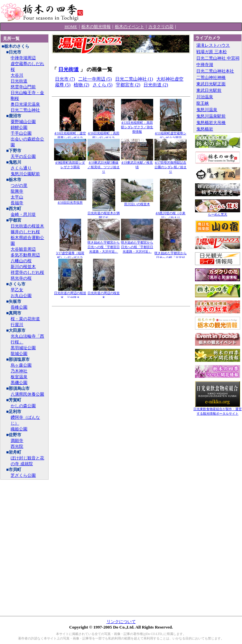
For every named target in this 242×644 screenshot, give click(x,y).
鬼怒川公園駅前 (25, 174)
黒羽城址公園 (23, 348)
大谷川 (17, 75)
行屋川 (17, 325)
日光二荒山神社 (25, 110)
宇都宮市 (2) (128, 85)
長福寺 (17, 203)
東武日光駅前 (209, 90)
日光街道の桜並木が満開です (104, 214)
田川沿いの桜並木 (137, 202)
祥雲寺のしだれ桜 (27, 272)
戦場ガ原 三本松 (211, 52)
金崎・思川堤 (23, 214)
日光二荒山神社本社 (215, 71)
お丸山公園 (21, 296)
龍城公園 (19, 354)
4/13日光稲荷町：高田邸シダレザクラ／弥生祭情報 (137, 125)
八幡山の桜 (21, 261)
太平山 (17, 197)
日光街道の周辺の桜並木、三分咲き (70, 294)
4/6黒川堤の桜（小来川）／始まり (171, 214)
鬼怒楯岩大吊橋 (211, 123)
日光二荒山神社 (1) (134, 79)
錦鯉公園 (19, 127)
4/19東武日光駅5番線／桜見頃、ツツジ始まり (104, 165)
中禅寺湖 (205, 65)
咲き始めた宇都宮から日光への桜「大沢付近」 (171, 256)
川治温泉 (205, 97)
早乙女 (17, 290)
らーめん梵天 (218, 213)
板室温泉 (19, 377)
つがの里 (19, 185)
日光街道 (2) (156, 85)
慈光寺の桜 (21, 278)
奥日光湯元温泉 (25, 104)
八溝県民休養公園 (27, 394)
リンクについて (121, 622)
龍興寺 (17, 191)
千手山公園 (21, 133)
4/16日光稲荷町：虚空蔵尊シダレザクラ (70, 134)
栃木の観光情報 (96, 27)
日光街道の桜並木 (27, 226)
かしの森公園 (23, 406)
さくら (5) (103, 85)
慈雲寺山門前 (23, 87)
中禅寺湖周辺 (23, 58)
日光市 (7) (65, 79)
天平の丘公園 (23, 156)
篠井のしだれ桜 (25, 232)
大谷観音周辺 (23, 249)
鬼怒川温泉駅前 (211, 116)
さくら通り (21, 168)
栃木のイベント (130, 27)
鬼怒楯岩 (205, 129)
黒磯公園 (19, 383)
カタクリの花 (161, 27)
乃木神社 (19, 371)
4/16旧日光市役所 (70, 201)
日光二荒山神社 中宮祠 (218, 58)
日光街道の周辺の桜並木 (104, 294)
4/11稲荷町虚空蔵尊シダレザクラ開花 (170, 134)
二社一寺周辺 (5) (95, 79)
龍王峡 (203, 103)
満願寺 (17, 441)
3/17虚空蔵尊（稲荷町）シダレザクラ (70, 254)
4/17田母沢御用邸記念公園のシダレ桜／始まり (171, 165)
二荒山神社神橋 (211, 77)
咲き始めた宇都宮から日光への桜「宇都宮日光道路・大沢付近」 (104, 245)
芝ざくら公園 (23, 475)
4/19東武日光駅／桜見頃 (137, 163)
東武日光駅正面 (211, 84)
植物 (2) (81, 85)
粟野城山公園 (23, 122)
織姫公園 (19, 429)
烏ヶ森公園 (21, 365)
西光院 (17, 446)
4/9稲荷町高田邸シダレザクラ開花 (70, 163)
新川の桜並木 (23, 267)
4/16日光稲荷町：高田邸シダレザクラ (104, 134)
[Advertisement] (121, 341)
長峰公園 (19, 307)
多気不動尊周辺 (25, 255)
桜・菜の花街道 (25, 319)
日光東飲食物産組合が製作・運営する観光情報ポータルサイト (218, 410)
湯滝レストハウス (213, 45)
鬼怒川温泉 (207, 110)
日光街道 (19, 81)
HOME (71, 27)
